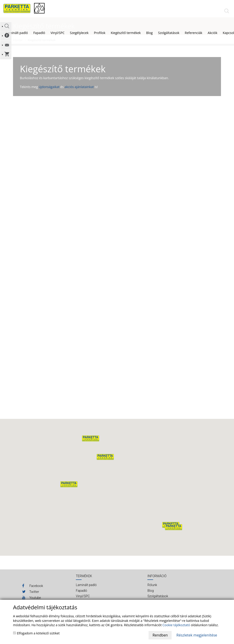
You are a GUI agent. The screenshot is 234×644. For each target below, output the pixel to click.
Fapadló (39, 33)
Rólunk (152, 589)
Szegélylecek (79, 33)
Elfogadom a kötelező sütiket (36, 633)
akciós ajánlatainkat (79, 91)
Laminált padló (17, 33)
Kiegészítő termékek (126, 33)
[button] (105, 461)
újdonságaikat (49, 91)
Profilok (100, 33)
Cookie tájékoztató (176, 625)
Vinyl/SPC (57, 33)
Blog (150, 595)
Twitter (31, 596)
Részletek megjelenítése (197, 635)
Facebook (33, 590)
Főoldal (18, 45)
